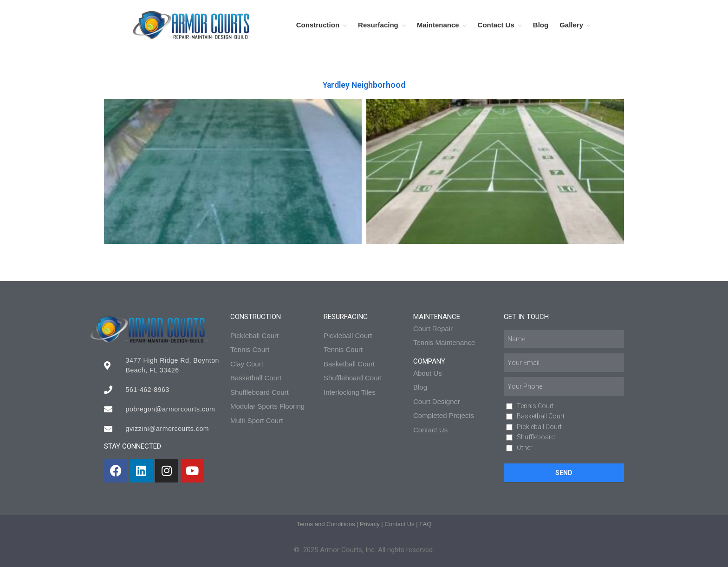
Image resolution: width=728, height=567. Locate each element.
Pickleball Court (539, 427)
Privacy (370, 524)
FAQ (425, 524)
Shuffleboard (536, 437)
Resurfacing (378, 25)
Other (525, 448)
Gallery (571, 25)
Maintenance (438, 25)
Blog (541, 25)
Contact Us (496, 25)
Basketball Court (541, 416)
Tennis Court (535, 406)
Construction (318, 25)
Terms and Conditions (326, 524)
